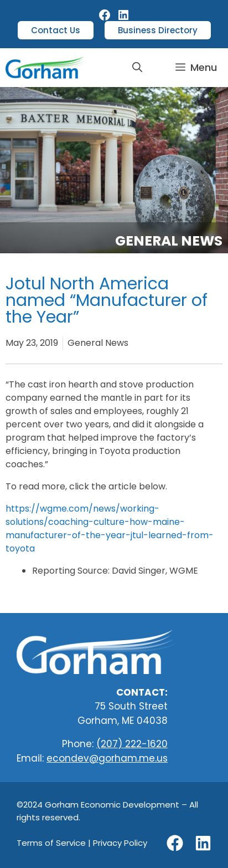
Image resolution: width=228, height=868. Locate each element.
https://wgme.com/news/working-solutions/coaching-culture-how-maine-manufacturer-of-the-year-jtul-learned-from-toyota (110, 529)
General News (169, 241)
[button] (137, 68)
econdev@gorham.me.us (107, 758)
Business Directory (158, 30)
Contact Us (56, 30)
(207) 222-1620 (132, 744)
